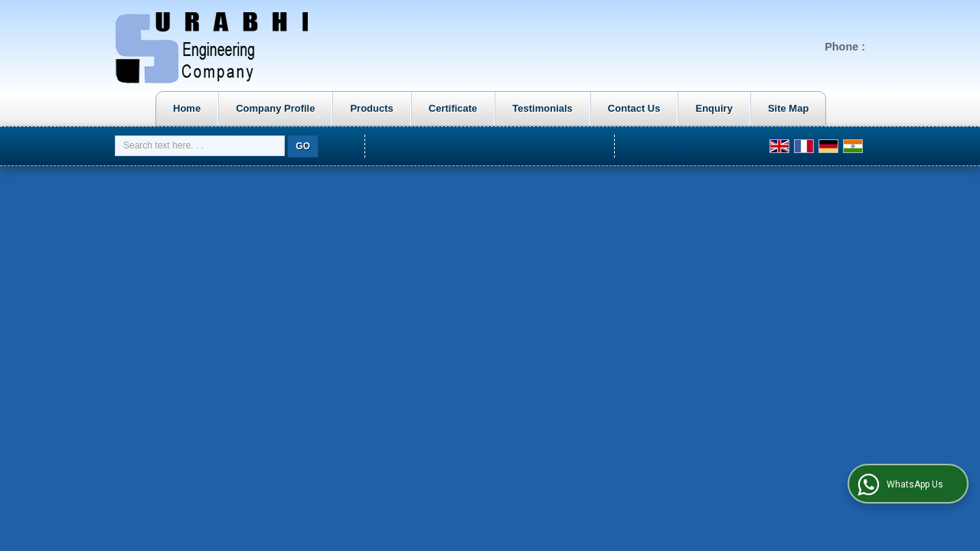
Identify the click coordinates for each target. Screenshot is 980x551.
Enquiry (714, 108)
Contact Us (634, 108)
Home (187, 108)
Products (371, 108)
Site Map (788, 108)
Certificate (453, 108)
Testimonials (542, 108)
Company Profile (275, 108)
